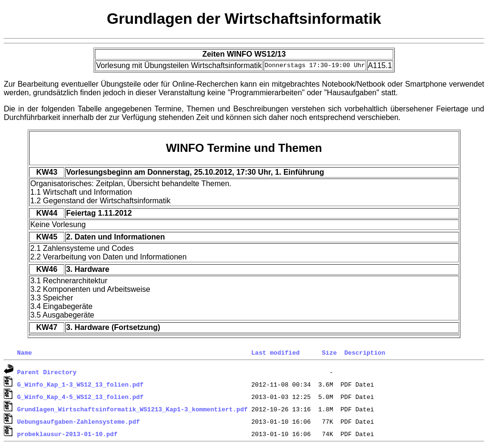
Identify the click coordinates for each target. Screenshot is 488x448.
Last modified (275, 352)
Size (329, 352)
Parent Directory (47, 372)
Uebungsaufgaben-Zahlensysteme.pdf (78, 421)
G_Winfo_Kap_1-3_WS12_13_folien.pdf (80, 384)
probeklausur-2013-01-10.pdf (67, 434)
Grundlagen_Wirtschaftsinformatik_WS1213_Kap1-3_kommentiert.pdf (132, 409)
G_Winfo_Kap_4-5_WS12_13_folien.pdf (80, 397)
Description (365, 352)
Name (25, 352)
